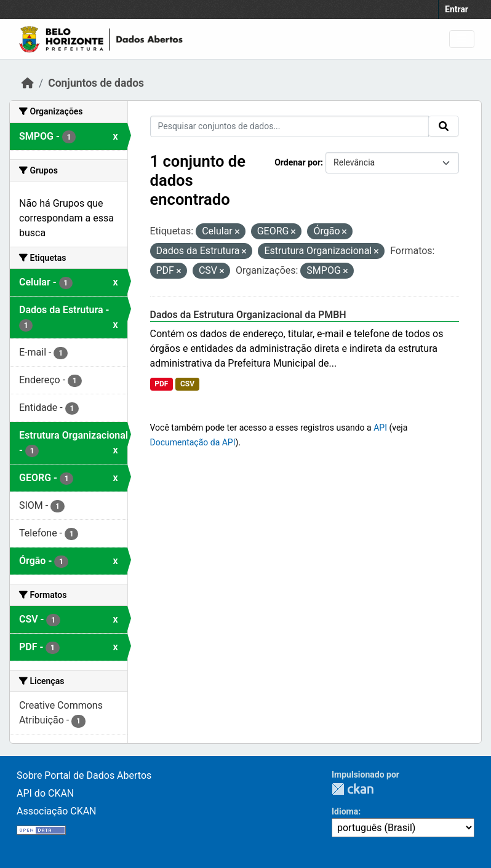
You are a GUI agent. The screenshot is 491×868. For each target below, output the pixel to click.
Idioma (345, 811)
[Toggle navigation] (462, 39)
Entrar (457, 9)
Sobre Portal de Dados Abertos (84, 775)
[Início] (28, 83)
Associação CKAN (57, 811)
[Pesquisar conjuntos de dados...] (290, 126)
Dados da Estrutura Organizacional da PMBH (248, 315)
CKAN (353, 789)
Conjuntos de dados (96, 83)
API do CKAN (45, 793)
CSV (187, 384)
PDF (161, 384)
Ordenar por (297, 162)
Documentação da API (193, 442)
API (380, 428)
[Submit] (444, 126)
